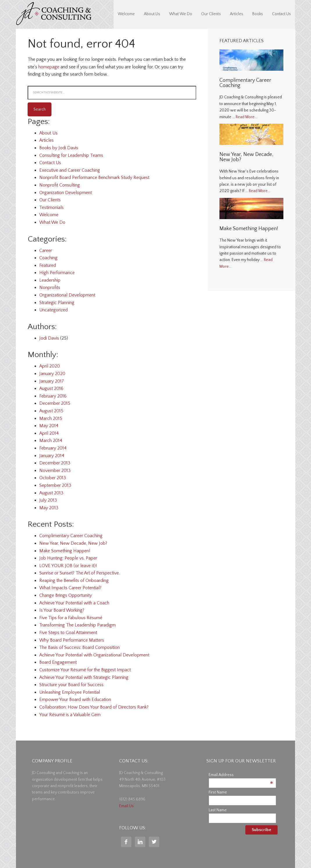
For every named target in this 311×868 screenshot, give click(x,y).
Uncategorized (53, 310)
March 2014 (51, 441)
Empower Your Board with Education (75, 700)
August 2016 (51, 388)
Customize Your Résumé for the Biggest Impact (85, 670)
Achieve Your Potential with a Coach (74, 603)
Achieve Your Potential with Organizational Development (94, 655)
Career (46, 251)
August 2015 (51, 411)
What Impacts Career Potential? (70, 588)
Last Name (218, 810)
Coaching (48, 258)
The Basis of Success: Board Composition (79, 647)
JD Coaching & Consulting (54, 15)
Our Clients (50, 200)
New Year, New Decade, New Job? (73, 543)
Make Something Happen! (65, 551)
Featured (48, 265)
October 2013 (53, 478)
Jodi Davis (49, 338)
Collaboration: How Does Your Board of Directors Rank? (94, 707)
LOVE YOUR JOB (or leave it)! (68, 566)
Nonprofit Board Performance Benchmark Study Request (94, 177)
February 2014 (53, 448)
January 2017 (52, 381)
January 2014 (52, 456)
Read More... (246, 117)
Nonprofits (50, 287)
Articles (47, 140)
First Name (218, 792)
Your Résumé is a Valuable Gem (70, 715)
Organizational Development (67, 295)
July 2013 (48, 500)
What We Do (52, 222)
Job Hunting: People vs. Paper (68, 558)
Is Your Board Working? (62, 610)
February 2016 (53, 396)
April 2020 (50, 366)
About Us (48, 133)
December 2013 (55, 463)
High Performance (57, 273)
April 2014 (49, 433)
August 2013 (51, 493)
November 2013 (55, 471)
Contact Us (50, 163)
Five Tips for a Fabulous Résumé (71, 618)
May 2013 (49, 508)
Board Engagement (58, 662)
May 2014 (49, 426)
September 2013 (55, 485)
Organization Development (66, 193)
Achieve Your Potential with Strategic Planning (84, 677)
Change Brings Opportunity (66, 595)
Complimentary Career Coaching (71, 536)
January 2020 (52, 374)
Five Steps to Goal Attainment (68, 633)
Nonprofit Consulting (60, 185)
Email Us (126, 806)
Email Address (241, 775)
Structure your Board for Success (71, 685)
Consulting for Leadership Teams (71, 155)
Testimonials (51, 207)
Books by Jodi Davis (59, 148)
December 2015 (55, 403)
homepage (49, 67)
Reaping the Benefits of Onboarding (74, 581)
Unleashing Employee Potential (70, 692)
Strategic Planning (57, 303)
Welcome (49, 215)
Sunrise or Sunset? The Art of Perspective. (79, 573)
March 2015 (51, 418)
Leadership (50, 280)
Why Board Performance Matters (72, 640)
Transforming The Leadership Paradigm (77, 625)
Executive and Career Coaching (70, 170)
